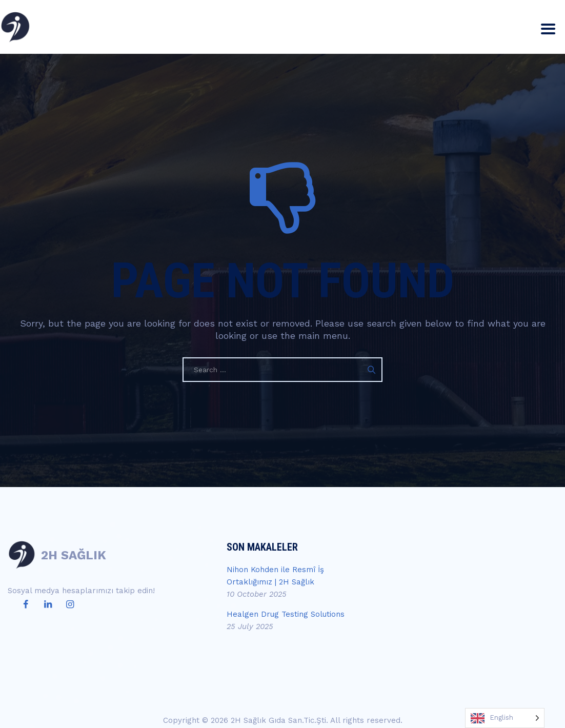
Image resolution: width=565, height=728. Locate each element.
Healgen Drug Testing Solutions (286, 614)
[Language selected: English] (505, 718)
